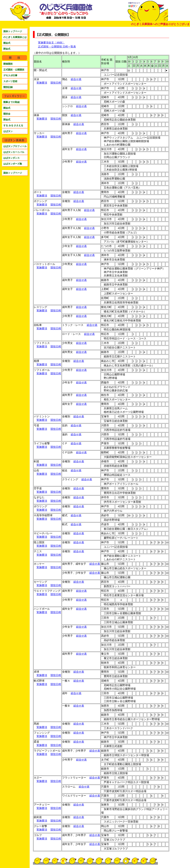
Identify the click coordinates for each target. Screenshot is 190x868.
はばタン (8, 131)
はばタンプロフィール (15, 146)
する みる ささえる (13, 125)
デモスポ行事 (10, 75)
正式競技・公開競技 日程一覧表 (57, 47)
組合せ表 (76, 79)
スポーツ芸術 (10, 81)
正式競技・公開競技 (14, 70)
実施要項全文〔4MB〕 (51, 43)
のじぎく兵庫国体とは (15, 37)
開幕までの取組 (11, 102)
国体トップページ (13, 31)
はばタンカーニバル (14, 152)
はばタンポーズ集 (13, 164)
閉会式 (7, 49)
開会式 (7, 43)
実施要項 (42, 83)
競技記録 (8, 87)
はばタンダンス (11, 158)
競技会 (7, 114)
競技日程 (56, 83)
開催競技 (8, 64)
